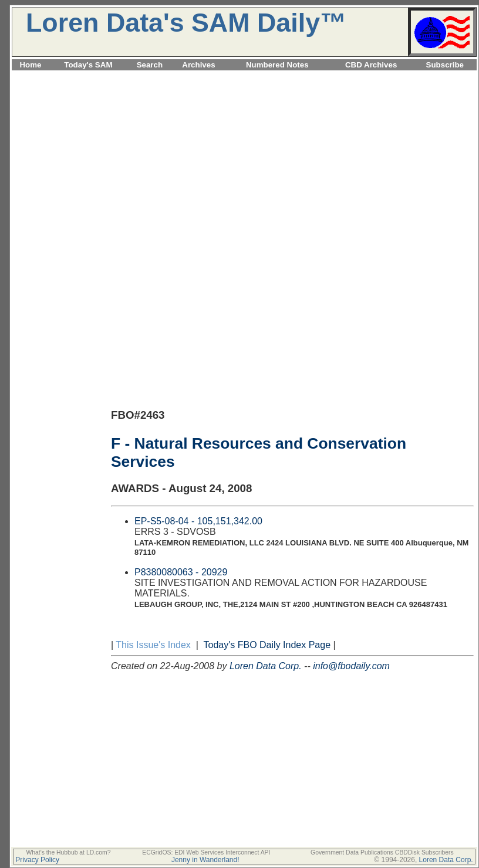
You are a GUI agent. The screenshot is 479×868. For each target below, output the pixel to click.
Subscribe (445, 65)
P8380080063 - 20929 (181, 572)
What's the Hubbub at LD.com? (68, 852)
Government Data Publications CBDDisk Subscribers (382, 852)
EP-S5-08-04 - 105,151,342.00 (198, 521)
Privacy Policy (37, 860)
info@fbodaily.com (351, 666)
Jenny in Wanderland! (205, 860)
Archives (198, 65)
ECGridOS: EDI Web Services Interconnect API (206, 852)
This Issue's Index (153, 645)
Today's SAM (88, 65)
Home (30, 65)
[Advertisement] (244, 155)
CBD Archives (371, 65)
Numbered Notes (277, 65)
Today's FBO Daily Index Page (267, 645)
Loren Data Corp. (266, 666)
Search (150, 65)
